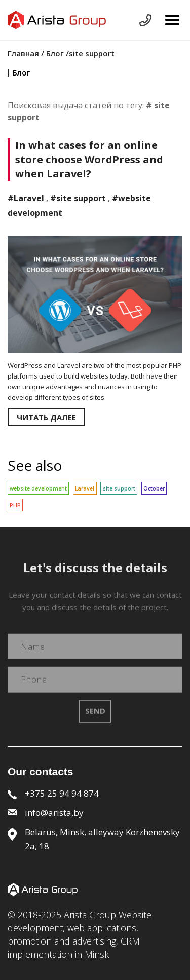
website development (38, 488)
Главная (24, 53)
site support (119, 488)
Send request (145, 20)
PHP (15, 505)
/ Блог (52, 53)
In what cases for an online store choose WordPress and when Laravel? (89, 159)
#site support (78, 198)
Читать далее (46, 417)
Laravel (85, 488)
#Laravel (26, 198)
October (154, 488)
